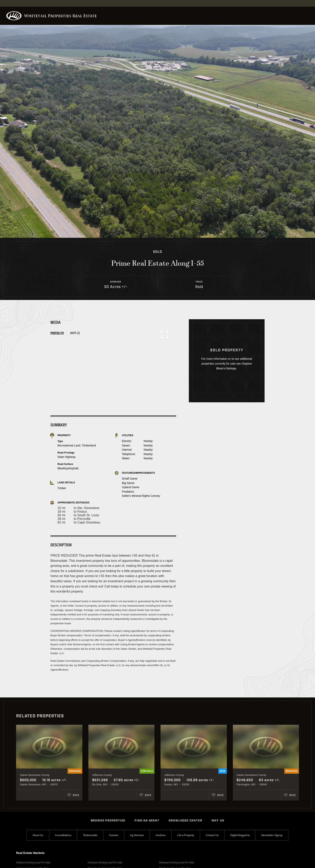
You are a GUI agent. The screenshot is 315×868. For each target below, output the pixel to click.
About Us (38, 835)
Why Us (218, 821)
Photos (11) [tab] (57, 333)
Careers (114, 835)
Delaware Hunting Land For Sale (177, 863)
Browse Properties (108, 821)
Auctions (161, 835)
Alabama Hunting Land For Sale (33, 863)
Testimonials (90, 835)
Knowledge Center (186, 821)
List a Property (186, 835)
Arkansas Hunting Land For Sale (105, 863)
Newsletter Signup (272, 835)
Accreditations (63, 835)
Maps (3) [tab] (75, 333)
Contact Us (212, 835)
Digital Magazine (240, 835)
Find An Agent (147, 821)
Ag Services (137, 835)
